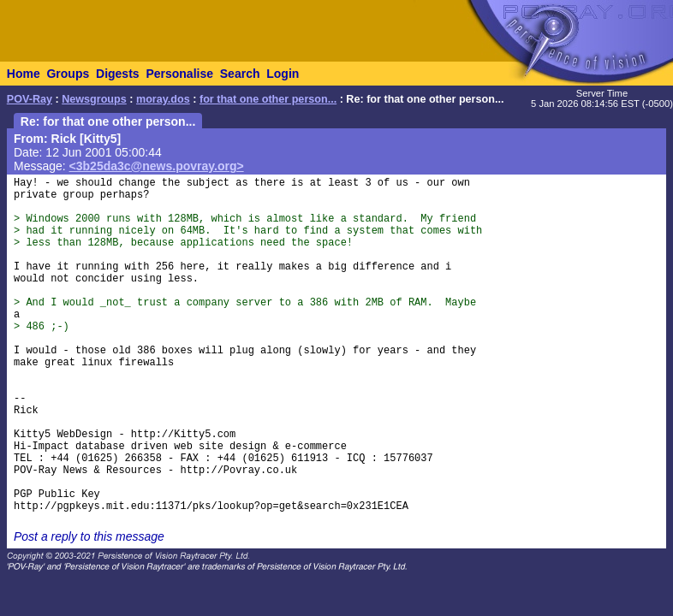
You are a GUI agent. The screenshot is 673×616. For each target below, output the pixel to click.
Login (283, 74)
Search (240, 74)
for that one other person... (268, 99)
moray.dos (163, 99)
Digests (118, 74)
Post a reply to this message (89, 536)
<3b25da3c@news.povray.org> (157, 166)
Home (24, 74)
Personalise (179, 74)
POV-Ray (30, 99)
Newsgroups (94, 99)
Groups (68, 74)
